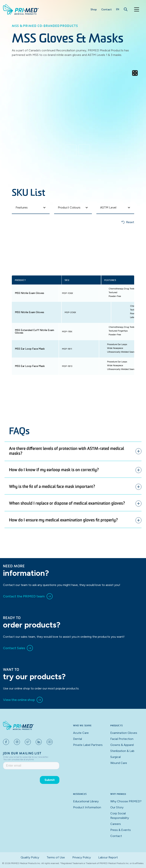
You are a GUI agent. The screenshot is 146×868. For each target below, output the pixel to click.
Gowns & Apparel (122, 745)
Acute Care (81, 733)
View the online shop (19, 700)
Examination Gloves (124, 733)
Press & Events (121, 830)
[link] (28, 596)
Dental (78, 739)
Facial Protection (122, 739)
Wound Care (119, 763)
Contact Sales (14, 648)
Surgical (115, 757)
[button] (118, 10)
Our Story (117, 807)
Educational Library (86, 801)
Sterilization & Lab (122, 751)
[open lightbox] (78, 104)
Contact (107, 10)
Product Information (87, 807)
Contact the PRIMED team (24, 596)
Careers (116, 824)
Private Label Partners (88, 745)
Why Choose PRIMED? (126, 801)
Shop (94, 10)
